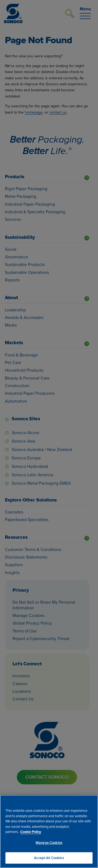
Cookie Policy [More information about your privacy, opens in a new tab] (31, 832)
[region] (49, 831)
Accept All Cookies (49, 858)
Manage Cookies (49, 843)
